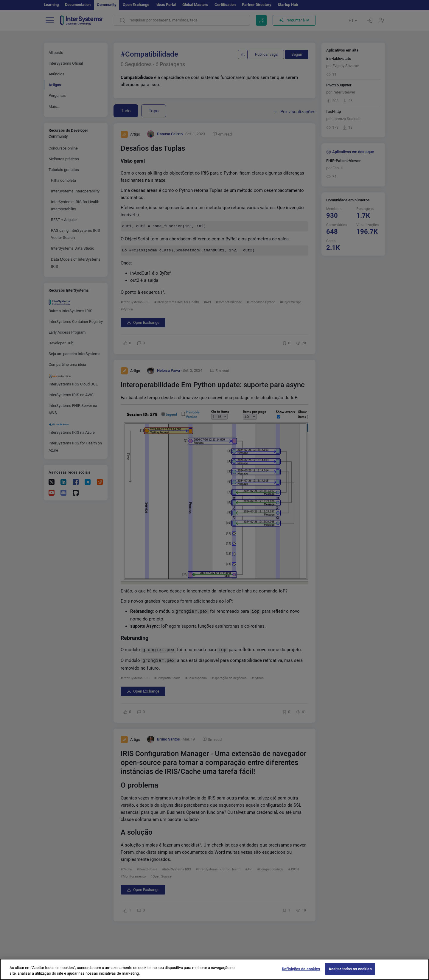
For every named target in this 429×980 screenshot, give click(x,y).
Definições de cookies (301, 974)
